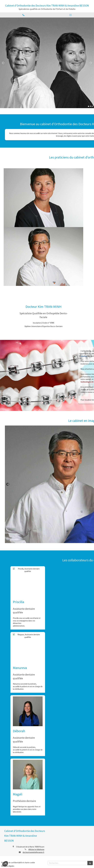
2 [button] (90, 106)
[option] (47, 63)
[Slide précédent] (8, 484)
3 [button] (92, 106)
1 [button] (88, 106)
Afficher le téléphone (36, 849)
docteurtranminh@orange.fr (33, 852)
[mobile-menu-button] (70, 15)
